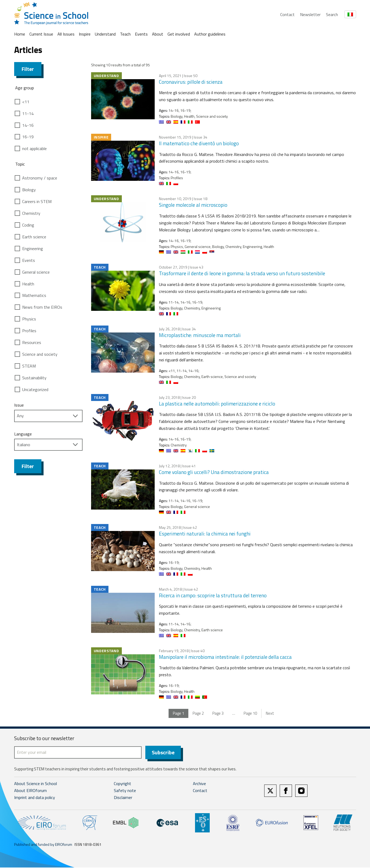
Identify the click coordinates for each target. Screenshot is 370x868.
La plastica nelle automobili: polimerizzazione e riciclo (217, 404)
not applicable (34, 148)
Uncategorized (35, 389)
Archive (199, 784)
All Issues (66, 34)
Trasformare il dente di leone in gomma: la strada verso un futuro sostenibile (242, 273)
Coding (28, 225)
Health (28, 284)
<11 (26, 102)
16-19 (28, 137)
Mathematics (34, 295)
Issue (19, 405)
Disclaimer (123, 798)
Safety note (125, 791)
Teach (125, 34)
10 (250, 713)
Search (332, 14)
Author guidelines (210, 34)
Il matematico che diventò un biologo (199, 143)
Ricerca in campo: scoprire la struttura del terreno (213, 595)
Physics (29, 319)
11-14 (28, 113)
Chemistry (31, 213)
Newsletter (310, 14)
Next (270, 713)
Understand (105, 34)
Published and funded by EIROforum (43, 845)
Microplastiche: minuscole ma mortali (200, 335)
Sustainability (34, 378)
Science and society (40, 354)
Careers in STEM (37, 201)
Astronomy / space (40, 178)
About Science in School (36, 784)
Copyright (122, 784)
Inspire (85, 34)
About (158, 34)
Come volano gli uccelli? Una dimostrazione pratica (214, 472)
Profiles (29, 331)
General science (36, 272)
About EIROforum (30, 791)
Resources (32, 342)
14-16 (28, 125)
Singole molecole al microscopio (193, 205)
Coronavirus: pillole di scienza (191, 82)
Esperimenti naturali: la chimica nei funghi (205, 534)
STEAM (29, 366)
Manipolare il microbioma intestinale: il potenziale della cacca (225, 657)
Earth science (34, 237)
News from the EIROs (42, 307)
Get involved (179, 34)
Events (141, 34)
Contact (287, 14)
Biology (29, 190)
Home (20, 34)
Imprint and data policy (35, 798)
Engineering (33, 248)
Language (23, 434)
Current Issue (41, 34)
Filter (28, 69)
